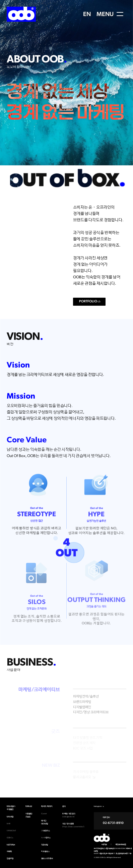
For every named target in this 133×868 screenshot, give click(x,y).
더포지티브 (11, 845)
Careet (44, 814)
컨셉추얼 (10, 858)
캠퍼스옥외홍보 (47, 858)
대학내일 (10, 817)
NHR (9, 824)
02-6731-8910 (113, 823)
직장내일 (45, 845)
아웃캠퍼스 (45, 851)
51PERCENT (11, 831)
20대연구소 (46, 831)
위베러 (9, 851)
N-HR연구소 (46, 838)
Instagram (98, 806)
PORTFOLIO (88, 302)
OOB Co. (10, 838)
